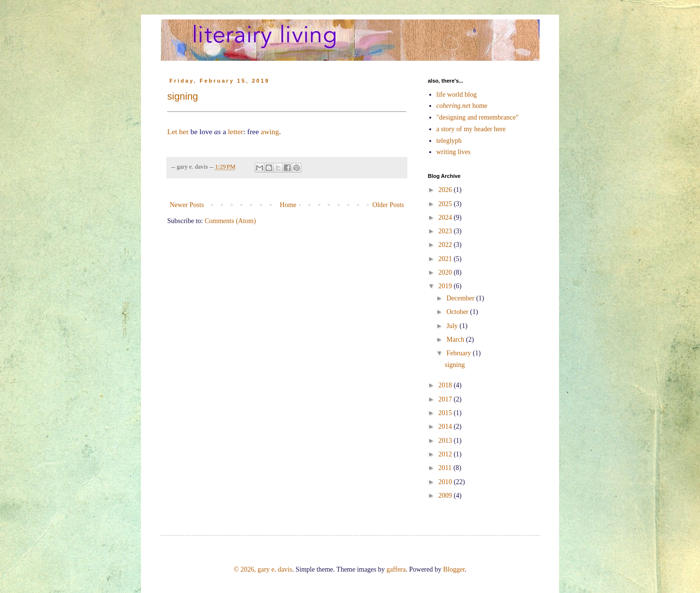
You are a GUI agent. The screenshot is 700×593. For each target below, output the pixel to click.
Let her (178, 131)
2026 (446, 190)
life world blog (457, 95)
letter (236, 131)
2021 (446, 259)
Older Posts (388, 205)
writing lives (454, 152)
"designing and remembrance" (478, 117)
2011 (446, 468)
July (453, 326)
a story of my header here (471, 129)
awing (270, 131)
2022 (446, 245)
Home (288, 205)
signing (183, 96)
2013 (446, 441)
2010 (446, 482)
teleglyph (449, 141)
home (462, 106)
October (458, 312)
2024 (446, 218)
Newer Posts (187, 205)
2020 (446, 272)
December (461, 298)
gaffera (396, 569)
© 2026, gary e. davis (263, 569)
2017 (446, 399)
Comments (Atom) (230, 221)
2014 (446, 427)
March (456, 340)
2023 (446, 231)
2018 (446, 385)
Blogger (454, 569)
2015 (446, 413)
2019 (446, 286)
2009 (446, 496)
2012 (446, 454)
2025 (446, 204)
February (459, 353)
